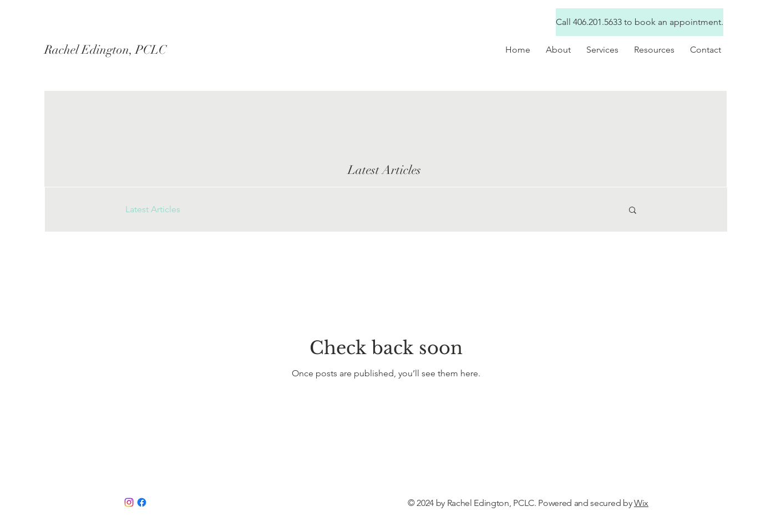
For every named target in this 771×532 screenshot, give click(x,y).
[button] (654, 50)
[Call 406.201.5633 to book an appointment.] (640, 22)
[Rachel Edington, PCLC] (143, 50)
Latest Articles (153, 209)
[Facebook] (142, 502)
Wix (641, 503)
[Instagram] (129, 502)
